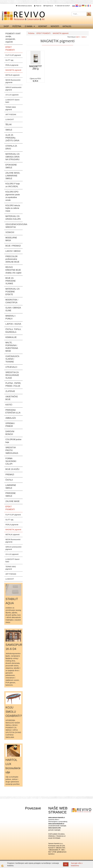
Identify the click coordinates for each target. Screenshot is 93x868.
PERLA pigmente (12, 65)
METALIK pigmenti (12, 75)
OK (66, 864)
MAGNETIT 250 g (35, 67)
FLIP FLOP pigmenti (13, 55)
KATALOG (67, 26)
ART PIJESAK (11, 115)
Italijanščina (86, 6)
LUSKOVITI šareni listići (12, 101)
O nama (29, 26)
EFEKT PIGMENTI (43, 33)
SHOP (6, 26)
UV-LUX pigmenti (12, 95)
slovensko (74, 6)
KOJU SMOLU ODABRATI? (14, 712)
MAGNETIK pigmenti (13, 70)
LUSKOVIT (10, 119)
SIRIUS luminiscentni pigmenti (13, 89)
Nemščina (83, 6)
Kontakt (43, 26)
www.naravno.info (55, 828)
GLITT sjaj (9, 60)
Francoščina (89, 6)
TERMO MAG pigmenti (11, 108)
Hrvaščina (77, 6)
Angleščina (80, 6)
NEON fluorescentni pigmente (13, 81)
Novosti (55, 26)
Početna (17, 26)
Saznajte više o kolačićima (77, 864)
